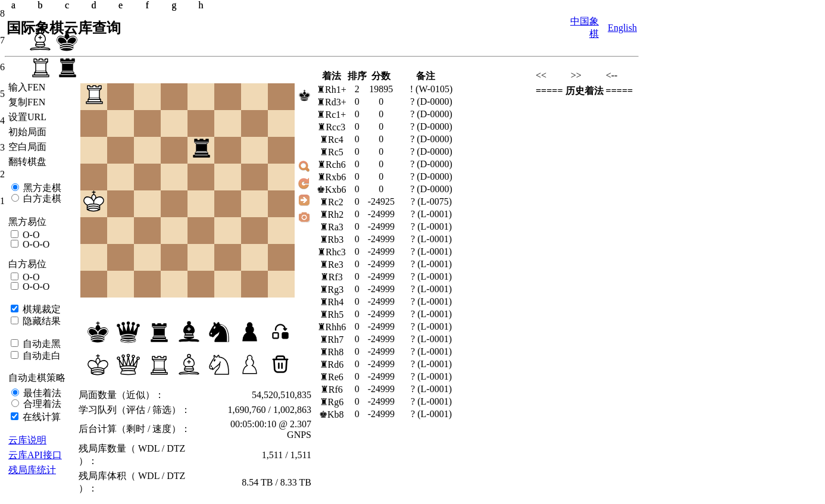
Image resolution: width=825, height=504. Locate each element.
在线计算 (40, 417)
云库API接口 (35, 455)
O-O (30, 235)
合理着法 (41, 404)
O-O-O (35, 244)
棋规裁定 (40, 309)
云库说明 (27, 440)
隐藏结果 (40, 321)
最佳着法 (41, 393)
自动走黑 (40, 344)
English (622, 28)
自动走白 (40, 356)
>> (576, 75)
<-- (612, 75)
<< (541, 75)
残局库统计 (32, 470)
